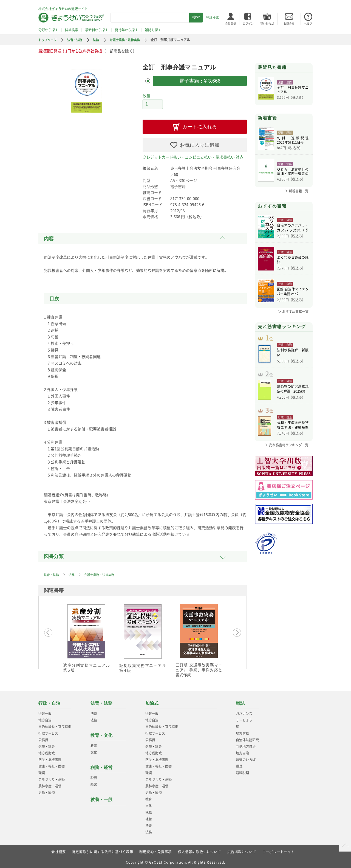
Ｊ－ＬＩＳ (244, 718)
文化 (94, 751)
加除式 (152, 702)
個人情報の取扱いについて (200, 850)
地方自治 (45, 718)
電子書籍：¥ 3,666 (200, 80)
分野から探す (48, 30)
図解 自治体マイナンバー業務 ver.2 (293, 292)
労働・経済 (47, 791)
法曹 (94, 712)
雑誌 (240, 702)
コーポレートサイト (279, 850)
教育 (94, 744)
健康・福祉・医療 (52, 765)
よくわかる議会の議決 (293, 260)
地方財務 (242, 732)
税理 (239, 765)
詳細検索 (213, 18)
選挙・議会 (47, 745)
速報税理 (242, 771)
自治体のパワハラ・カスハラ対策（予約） (293, 228)
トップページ (48, 40)
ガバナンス (244, 712)
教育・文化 (101, 734)
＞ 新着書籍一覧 (297, 191)
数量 (146, 95)
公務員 (43, 738)
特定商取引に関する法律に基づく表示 (102, 850)
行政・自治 (49, 702)
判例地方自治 (246, 745)
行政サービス (48, 732)
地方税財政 (47, 751)
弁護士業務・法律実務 (130, 40)
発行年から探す (126, 30)
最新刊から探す (97, 30)
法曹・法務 (77, 40)
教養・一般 (101, 798)
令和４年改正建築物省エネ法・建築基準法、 (293, 434)
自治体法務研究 (247, 738)
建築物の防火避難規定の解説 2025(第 (293, 396)
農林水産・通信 (50, 784)
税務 (94, 776)
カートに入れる (200, 125)
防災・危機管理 (50, 758)
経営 (94, 783)
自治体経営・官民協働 (55, 725)
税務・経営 (101, 766)
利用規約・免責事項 (156, 850)
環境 (42, 771)
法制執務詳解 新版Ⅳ (293, 356)
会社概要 (58, 850)
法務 (99, 40)
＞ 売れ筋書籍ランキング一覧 (287, 454)
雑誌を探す (153, 30)
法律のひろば (246, 758)
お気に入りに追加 (200, 143)
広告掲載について (242, 850)
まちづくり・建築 (52, 778)
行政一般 (45, 712)
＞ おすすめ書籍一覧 (293, 312)
